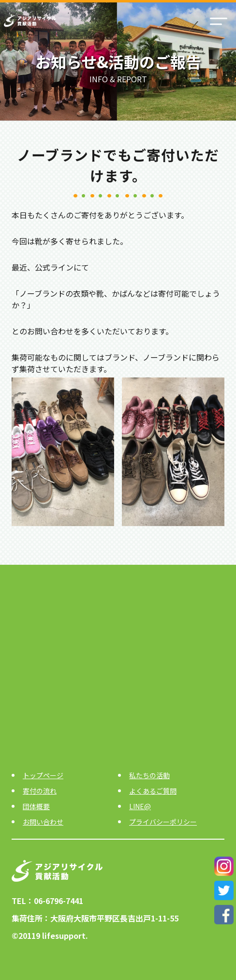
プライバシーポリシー (163, 822)
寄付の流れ (40, 791)
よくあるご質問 (153, 791)
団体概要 (36, 806)
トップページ (43, 775)
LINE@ (140, 806)
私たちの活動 (149, 775)
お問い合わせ (43, 822)
